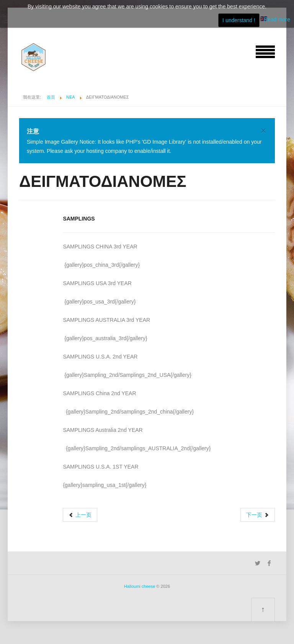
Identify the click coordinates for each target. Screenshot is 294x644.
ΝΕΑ (71, 97)
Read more (277, 19)
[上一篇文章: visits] (80, 515)
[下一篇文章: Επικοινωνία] (258, 515)
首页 (51, 97)
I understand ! (239, 20)
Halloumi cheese (140, 586)
